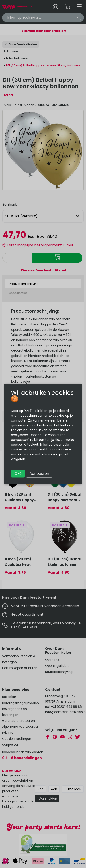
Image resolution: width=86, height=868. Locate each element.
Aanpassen (39, 474)
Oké (18, 474)
